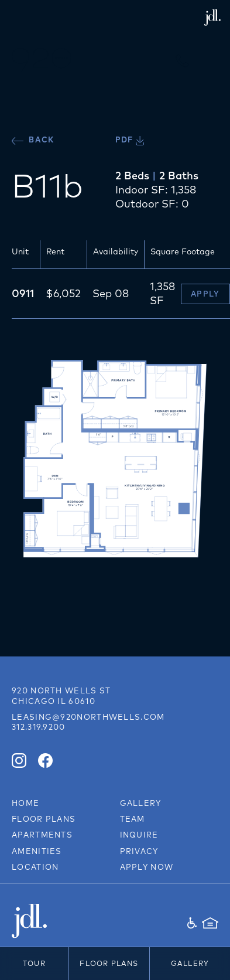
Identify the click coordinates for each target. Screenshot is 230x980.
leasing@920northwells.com (88, 717)
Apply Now (147, 867)
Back (33, 140)
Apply (205, 294)
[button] (209, 60)
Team (133, 819)
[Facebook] (45, 760)
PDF (130, 139)
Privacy (139, 851)
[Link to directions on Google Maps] (61, 696)
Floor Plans (109, 963)
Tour (34, 963)
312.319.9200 (39, 727)
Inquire (139, 835)
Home (25, 803)
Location (35, 867)
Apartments (42, 835)
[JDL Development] (63, 921)
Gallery (190, 963)
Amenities (37, 851)
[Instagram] (19, 760)
